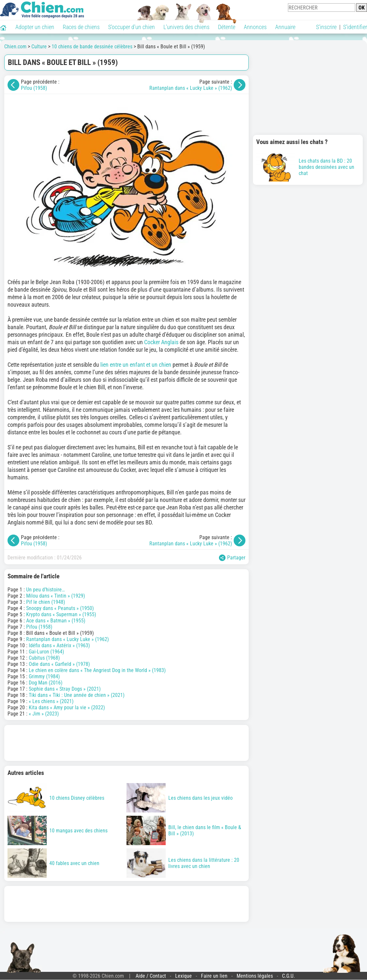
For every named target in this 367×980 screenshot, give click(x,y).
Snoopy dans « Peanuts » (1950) (60, 608)
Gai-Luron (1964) (46, 652)
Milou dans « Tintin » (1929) (56, 596)
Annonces (255, 27)
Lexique (183, 976)
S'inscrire (326, 27)
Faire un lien (214, 976)
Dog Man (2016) (46, 683)
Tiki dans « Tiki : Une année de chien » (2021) (77, 695)
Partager (232, 558)
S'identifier (355, 27)
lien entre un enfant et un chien (136, 365)
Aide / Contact (151, 976)
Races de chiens (81, 27)
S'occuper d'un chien (132, 27)
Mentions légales (255, 976)
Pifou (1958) (34, 88)
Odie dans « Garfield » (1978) (59, 664)
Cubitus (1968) (44, 658)
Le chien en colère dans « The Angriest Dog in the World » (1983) (97, 670)
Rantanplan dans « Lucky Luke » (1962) (191, 88)
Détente (227, 27)
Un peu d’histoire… (45, 590)
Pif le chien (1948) (46, 602)
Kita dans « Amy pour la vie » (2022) (67, 707)
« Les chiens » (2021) (51, 701)
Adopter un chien (35, 27)
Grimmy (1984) (44, 676)
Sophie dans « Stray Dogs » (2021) (65, 689)
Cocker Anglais (161, 342)
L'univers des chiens (186, 27)
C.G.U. (288, 976)
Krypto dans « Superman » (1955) (61, 614)
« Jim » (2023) (44, 714)
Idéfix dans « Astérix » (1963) (59, 645)
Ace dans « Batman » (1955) (56, 621)
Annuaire (285, 27)
